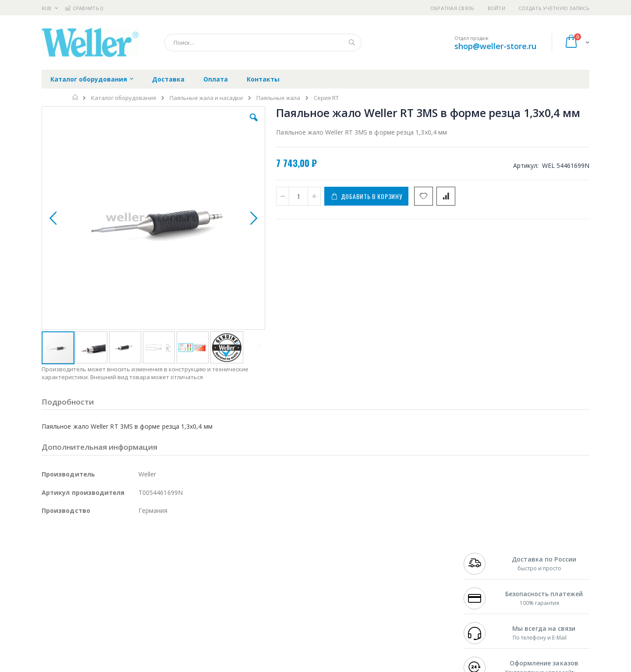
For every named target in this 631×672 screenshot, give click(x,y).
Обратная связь (452, 8)
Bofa (48, 562)
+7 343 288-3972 (483, 570)
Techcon (116, 613)
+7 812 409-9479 (483, 562)
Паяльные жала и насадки (206, 98)
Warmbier (84, 613)
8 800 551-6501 (485, 579)
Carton (140, 596)
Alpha (88, 579)
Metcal (108, 562)
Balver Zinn (57, 579)
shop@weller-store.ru (495, 46)
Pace (110, 553)
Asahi (136, 579)
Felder (112, 579)
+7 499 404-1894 (483, 553)
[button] (198, 124)
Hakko (50, 553)
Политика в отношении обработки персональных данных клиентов (278, 592)
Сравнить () (84, 8)
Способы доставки (395, 570)
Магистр (173, 562)
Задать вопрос (250, 613)
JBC (91, 553)
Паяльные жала (278, 98)
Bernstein (55, 630)
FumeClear (77, 562)
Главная (76, 97)
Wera (110, 630)
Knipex (85, 630)
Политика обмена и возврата (270, 570)
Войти (496, 8)
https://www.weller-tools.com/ (188, 666)
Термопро (139, 562)
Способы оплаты (392, 587)
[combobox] (263, 43)
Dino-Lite (111, 596)
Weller (134, 553)
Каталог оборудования (124, 98)
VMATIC (146, 613)
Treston (52, 613)
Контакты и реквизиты (401, 553)
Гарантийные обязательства (270, 553)
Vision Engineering (66, 596)
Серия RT (326, 98)
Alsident (161, 553)
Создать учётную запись (554, 8)
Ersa (73, 553)
